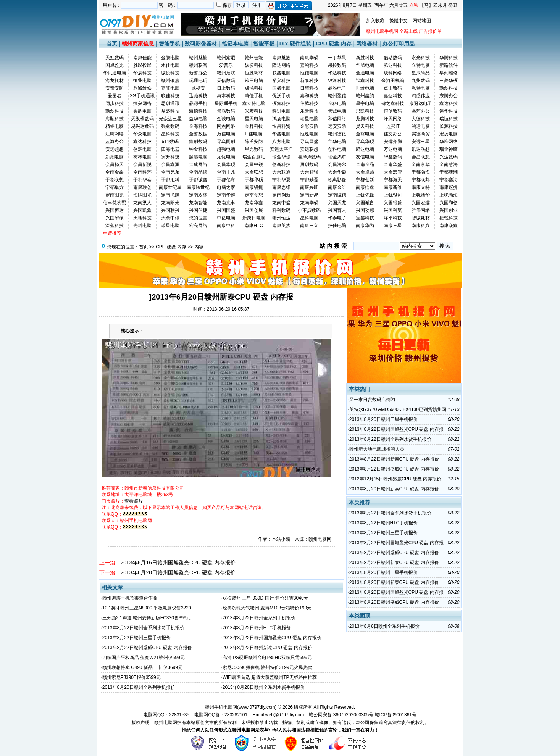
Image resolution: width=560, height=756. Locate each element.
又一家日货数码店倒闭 (372, 400)
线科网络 (393, 73)
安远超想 (115, 149)
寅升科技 (170, 157)
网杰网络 (226, 126)
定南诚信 (337, 195)
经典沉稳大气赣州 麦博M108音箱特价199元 (267, 608)
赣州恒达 (281, 218)
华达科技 (337, 73)
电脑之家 (226, 187)
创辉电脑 (142, 149)
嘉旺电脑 (170, 88)
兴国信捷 (198, 210)
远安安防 (337, 126)
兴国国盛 (226, 210)
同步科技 (115, 103)
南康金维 (337, 187)
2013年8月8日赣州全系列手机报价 (384, 626)
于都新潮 (449, 172)
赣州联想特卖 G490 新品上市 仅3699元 (142, 667)
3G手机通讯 (142, 96)
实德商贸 (421, 134)
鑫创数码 (198, 142)
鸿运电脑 (421, 126)
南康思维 (281, 187)
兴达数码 (449, 157)
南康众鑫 (449, 226)
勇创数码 (309, 164)
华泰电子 (337, 218)
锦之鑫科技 (393, 103)
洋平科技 (393, 218)
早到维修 (449, 73)
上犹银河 (393, 195)
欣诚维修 (142, 88)
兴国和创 (449, 203)
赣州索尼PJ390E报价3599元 (132, 677)
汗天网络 (393, 119)
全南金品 (365, 164)
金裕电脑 (365, 134)
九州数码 (421, 81)
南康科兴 (421, 226)
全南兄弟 (170, 172)
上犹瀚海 (449, 195)
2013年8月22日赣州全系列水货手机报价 (143, 628)
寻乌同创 (226, 142)
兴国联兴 (170, 210)
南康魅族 (281, 58)
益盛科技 (170, 111)
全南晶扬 (198, 172)
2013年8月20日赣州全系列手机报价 (139, 687)
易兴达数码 (142, 126)
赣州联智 (198, 65)
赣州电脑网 (166, 722)
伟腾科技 (309, 103)
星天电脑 (254, 119)
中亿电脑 (226, 218)
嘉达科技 (393, 96)
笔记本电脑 (235, 44)
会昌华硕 (226, 164)
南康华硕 (309, 58)
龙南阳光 (170, 203)
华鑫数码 (393, 157)
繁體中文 (399, 21)
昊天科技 (365, 126)
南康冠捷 (449, 187)
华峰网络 (449, 142)
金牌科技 (254, 126)
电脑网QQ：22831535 (166, 715)
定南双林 (198, 195)
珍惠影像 (337, 180)
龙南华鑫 (254, 203)
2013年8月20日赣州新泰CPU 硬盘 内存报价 (394, 489)
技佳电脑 (337, 226)
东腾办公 (449, 96)
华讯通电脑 (115, 73)
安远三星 (421, 142)
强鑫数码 (170, 126)
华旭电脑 (365, 65)
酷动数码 (393, 58)
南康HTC (254, 226)
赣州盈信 (337, 96)
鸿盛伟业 (421, 96)
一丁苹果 (337, 58)
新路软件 (449, 65)
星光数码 (254, 149)
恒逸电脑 (309, 134)
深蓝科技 (115, 226)
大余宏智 (393, 172)
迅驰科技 (198, 96)
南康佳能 (142, 58)
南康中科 (226, 226)
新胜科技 (365, 58)
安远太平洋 (281, 149)
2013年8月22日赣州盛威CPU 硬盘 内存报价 (147, 648)
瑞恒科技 (449, 119)
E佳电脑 (254, 134)
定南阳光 (115, 195)
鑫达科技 (449, 103)
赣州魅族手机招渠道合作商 (130, 598)
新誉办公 (198, 73)
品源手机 (198, 103)
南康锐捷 (254, 187)
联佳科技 (170, 96)
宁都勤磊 (309, 180)
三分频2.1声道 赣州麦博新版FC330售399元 (147, 618)
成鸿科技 (254, 88)
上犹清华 (421, 195)
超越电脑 (198, 157)
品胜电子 (337, 88)
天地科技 (142, 218)
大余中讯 (170, 218)
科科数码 (281, 210)
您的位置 (198, 218)
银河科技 (337, 81)
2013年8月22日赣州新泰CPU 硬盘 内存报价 (267, 648)
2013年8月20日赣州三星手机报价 (383, 419)
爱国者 (115, 96)
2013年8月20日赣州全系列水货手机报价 (264, 687)
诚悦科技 (170, 73)
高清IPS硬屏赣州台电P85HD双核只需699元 (267, 658)
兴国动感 (365, 210)
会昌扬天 (115, 164)
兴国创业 (449, 210)
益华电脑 (198, 119)
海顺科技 (115, 119)
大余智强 (309, 172)
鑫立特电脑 (254, 103)
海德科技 (198, 111)
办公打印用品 (399, 44)
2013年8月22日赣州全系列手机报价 (259, 618)
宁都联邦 (421, 180)
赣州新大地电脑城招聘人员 (377, 449)
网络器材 (367, 44)
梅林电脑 (142, 157)
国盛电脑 (281, 88)
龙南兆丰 (226, 203)
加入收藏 (375, 21)
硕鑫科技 (281, 103)
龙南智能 (198, 203)
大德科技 (421, 119)
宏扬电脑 (449, 134)
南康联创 (142, 187)
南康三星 (393, 226)
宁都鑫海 (449, 180)
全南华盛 (393, 164)
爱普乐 (226, 65)
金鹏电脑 (170, 58)
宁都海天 (393, 180)
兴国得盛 (393, 203)
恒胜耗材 (254, 73)
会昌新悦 (142, 164)
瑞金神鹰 (449, 149)
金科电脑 (337, 103)
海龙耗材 (115, 81)
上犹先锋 (365, 195)
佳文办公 (393, 134)
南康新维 (393, 187)
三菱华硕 (449, 81)
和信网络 (337, 119)
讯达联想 (421, 149)
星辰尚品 (421, 73)
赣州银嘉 (170, 81)
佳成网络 (198, 164)
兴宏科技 (254, 111)
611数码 (170, 142)
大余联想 (254, 172)
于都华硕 (254, 180)
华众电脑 (142, 134)
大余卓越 (365, 172)
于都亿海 (226, 180)
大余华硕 (337, 172)
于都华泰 (142, 180)
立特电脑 (421, 65)
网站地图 (422, 21)
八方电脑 (281, 142)
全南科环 (142, 172)
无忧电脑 (226, 157)
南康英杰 (281, 226)
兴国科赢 (393, 210)
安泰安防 (115, 88)
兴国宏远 (421, 203)
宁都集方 (115, 187)
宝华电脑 (337, 142)
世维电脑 (365, 88)
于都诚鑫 (198, 180)
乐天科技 (309, 111)
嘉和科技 (309, 96)
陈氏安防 (254, 142)
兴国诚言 (365, 203)
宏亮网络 (198, 226)
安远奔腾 (393, 142)
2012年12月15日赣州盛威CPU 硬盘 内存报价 (395, 479)
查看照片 (134, 501)
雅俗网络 (421, 210)
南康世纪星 (170, 187)
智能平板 (264, 44)
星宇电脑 (365, 103)
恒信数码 (393, 111)
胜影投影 (142, 65)
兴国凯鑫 (142, 210)
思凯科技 (365, 111)
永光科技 (421, 58)
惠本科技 (226, 96)
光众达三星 (170, 119)
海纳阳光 (142, 195)
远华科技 (449, 111)
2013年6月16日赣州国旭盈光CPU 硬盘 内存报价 (178, 563)
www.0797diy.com (257, 707)
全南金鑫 (115, 172)
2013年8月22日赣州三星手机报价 (136, 638)
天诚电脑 (337, 111)
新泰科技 (309, 81)
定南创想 (254, 195)
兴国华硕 (115, 218)
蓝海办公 (115, 142)
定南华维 (226, 195)
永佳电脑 (170, 65)
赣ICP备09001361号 (396, 715)
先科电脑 (142, 226)
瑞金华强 (281, 157)
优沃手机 (281, 96)
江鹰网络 (115, 134)
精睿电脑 (115, 126)
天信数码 (226, 81)
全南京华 (421, 164)
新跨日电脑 (254, 218)
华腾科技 (449, 58)
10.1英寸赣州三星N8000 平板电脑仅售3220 (147, 608)
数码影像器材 (201, 44)
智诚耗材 (421, 218)
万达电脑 (393, 149)
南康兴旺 (309, 187)
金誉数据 (198, 134)
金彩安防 (309, 126)
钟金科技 (198, 149)
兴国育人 (337, 210)
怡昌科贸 (281, 126)
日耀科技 (309, 88)
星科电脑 (309, 218)
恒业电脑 (142, 81)
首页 (112, 44)
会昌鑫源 (170, 164)
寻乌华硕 (365, 142)
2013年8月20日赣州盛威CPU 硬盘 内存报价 (394, 602)
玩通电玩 (198, 81)
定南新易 (309, 195)
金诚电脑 (226, 119)
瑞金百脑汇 (254, 157)
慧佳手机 (254, 96)
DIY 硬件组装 (295, 44)
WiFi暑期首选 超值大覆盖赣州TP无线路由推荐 (270, 677)
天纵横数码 (142, 119)
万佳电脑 (226, 134)
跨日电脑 (254, 81)
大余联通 (281, 172)
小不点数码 (309, 210)
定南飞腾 (170, 195)
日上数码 (226, 88)
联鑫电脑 (281, 73)
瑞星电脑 (309, 119)
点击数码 (393, 88)
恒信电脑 (309, 73)
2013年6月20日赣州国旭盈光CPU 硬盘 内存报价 (178, 572)
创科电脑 (337, 149)
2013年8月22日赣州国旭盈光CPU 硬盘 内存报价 (272, 638)
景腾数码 (226, 111)
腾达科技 (393, 65)
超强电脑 (226, 149)
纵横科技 (254, 65)
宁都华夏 (281, 180)
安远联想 (309, 149)
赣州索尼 (226, 58)
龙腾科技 (365, 119)
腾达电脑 (365, 149)
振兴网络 (142, 103)
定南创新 (281, 195)
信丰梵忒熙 (115, 203)
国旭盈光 (115, 65)
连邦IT (393, 126)
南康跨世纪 (198, 187)
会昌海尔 (337, 164)
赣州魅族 (198, 58)
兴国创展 (254, 210)
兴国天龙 (337, 203)
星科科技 (170, 134)
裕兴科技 (281, 81)
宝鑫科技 (365, 218)
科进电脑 (281, 111)
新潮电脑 (115, 157)
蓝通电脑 (365, 73)
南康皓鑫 (365, 187)
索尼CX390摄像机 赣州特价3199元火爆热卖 (267, 667)
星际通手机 (226, 103)
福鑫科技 (365, 81)
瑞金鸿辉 (337, 157)
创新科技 (281, 164)
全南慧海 (449, 164)
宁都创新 (365, 180)
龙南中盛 (281, 203)
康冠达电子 (421, 103)
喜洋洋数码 (309, 157)
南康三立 (309, 226)
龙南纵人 (142, 203)
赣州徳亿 (337, 134)
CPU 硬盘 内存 (333, 44)
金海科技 (198, 126)
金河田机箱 (393, 81)
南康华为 (365, 226)
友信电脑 (365, 157)
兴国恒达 (115, 210)
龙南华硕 (309, 203)
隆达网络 (281, 65)
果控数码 (337, 65)
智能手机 (169, 44)
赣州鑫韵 (365, 96)
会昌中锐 (254, 164)
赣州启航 (226, 73)
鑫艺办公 (421, 111)
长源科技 (449, 126)
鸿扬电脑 (281, 119)
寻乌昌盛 (309, 142)
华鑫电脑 (281, 134)
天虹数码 (115, 58)
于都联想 (115, 180)
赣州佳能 (254, 58)
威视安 (198, 88)
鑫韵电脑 (142, 111)
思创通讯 (170, 103)
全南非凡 (226, 172)
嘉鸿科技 (309, 65)
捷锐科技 (449, 218)
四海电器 (170, 149)
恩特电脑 (421, 88)
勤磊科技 (449, 88)
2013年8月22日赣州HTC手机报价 (257, 628)
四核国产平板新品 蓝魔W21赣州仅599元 (144, 658)
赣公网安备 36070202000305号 (342, 715)
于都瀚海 (421, 172)
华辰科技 (142, 73)
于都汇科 (170, 180)
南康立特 (421, 187)
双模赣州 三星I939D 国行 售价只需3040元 (265, 598)
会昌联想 (421, 157)
